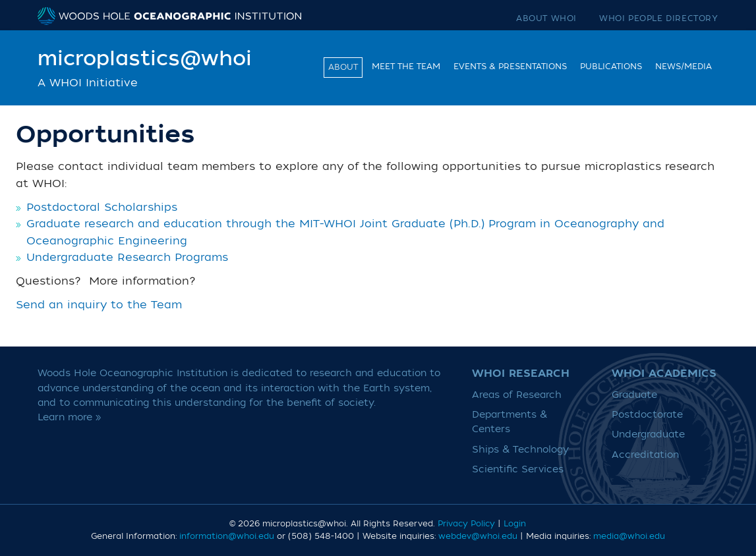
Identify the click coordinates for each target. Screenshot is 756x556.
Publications (611, 67)
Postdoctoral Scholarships (102, 208)
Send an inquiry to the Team (99, 305)
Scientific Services (518, 469)
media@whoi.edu (629, 536)
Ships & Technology (520, 450)
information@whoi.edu (227, 536)
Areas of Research (517, 395)
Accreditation (645, 455)
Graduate (634, 395)
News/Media (683, 67)
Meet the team (406, 67)
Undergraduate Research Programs (127, 258)
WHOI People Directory (659, 18)
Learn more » (70, 417)
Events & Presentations (510, 67)
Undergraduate (648, 434)
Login (515, 524)
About (343, 67)
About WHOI (546, 18)
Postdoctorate (647, 415)
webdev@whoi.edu (478, 536)
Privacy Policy (466, 524)
